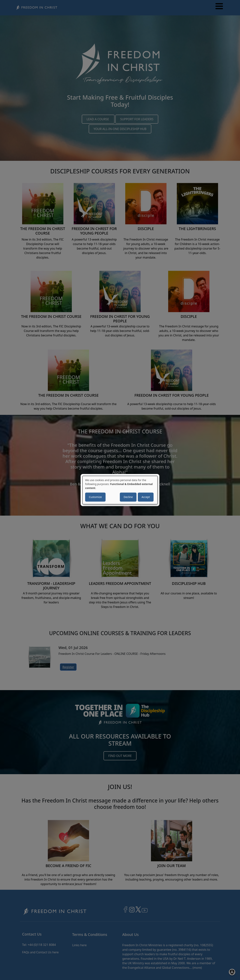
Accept (146, 497)
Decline (128, 497)
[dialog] (120, 490)
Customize (95, 497)
